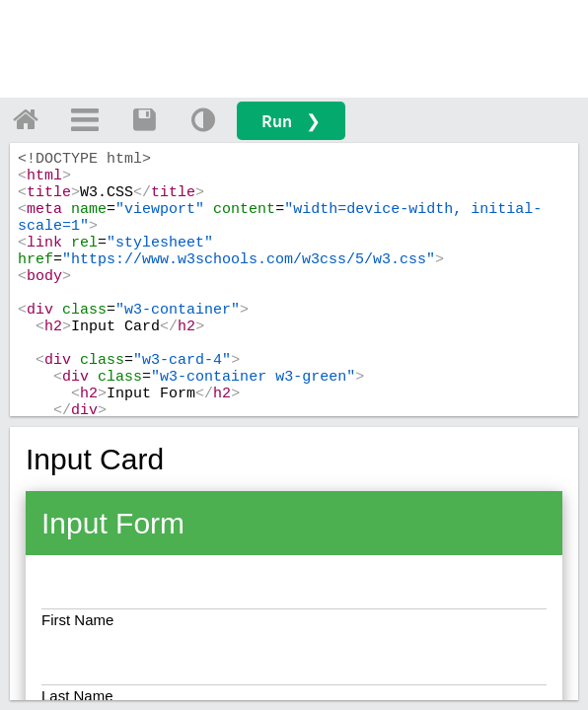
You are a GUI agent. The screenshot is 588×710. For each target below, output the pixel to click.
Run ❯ (291, 121)
